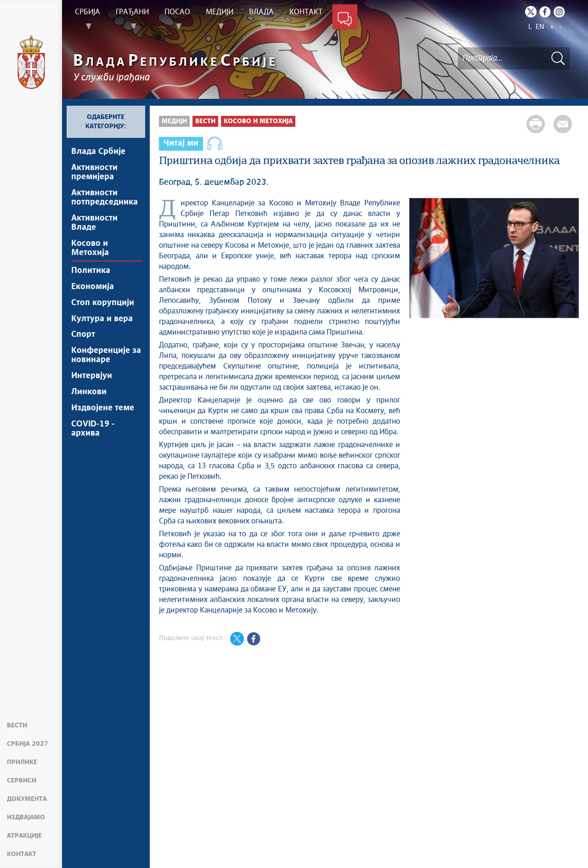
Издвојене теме (103, 408)
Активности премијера (94, 172)
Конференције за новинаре (106, 356)
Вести (17, 726)
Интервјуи (92, 376)
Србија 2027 (28, 744)
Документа (27, 799)
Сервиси (22, 781)
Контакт (22, 854)
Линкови (89, 392)
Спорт (83, 335)
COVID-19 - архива (93, 429)
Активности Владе (94, 223)
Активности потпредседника (105, 198)
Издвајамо (26, 817)
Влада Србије (98, 152)
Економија (93, 287)
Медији (174, 121)
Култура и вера (102, 319)
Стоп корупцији (103, 303)
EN (540, 27)
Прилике (22, 762)
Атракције (24, 836)
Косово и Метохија (90, 248)
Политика (91, 271)
